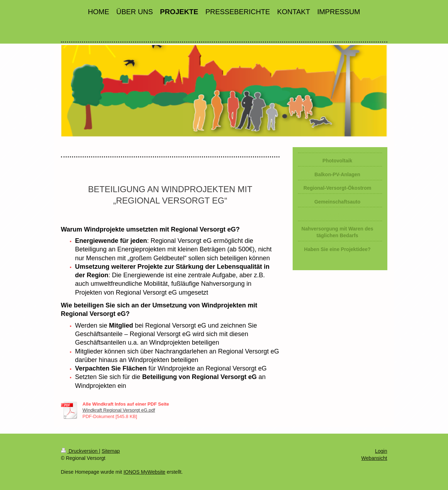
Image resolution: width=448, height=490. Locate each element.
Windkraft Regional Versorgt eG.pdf (119, 410)
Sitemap (111, 451)
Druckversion (80, 451)
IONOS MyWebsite (144, 472)
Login (381, 451)
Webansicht (374, 458)
